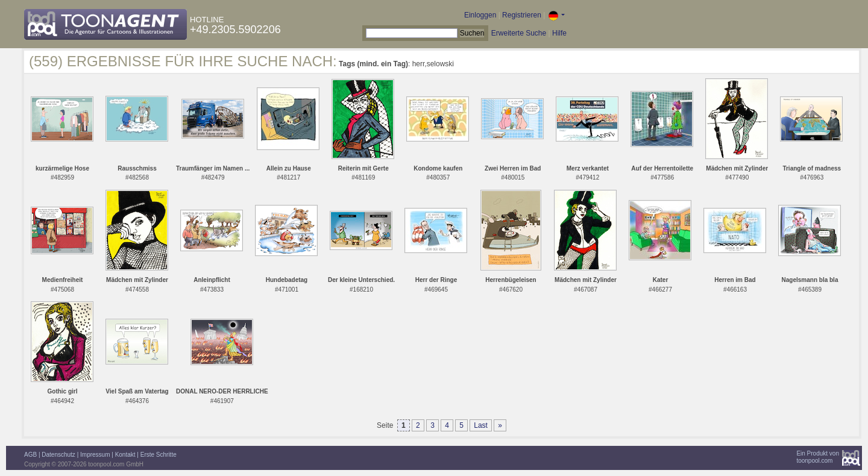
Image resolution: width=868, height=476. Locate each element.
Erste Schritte (159, 455)
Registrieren (522, 15)
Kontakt (125, 455)
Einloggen (480, 15)
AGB (30, 455)
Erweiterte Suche (519, 33)
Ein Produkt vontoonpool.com (818, 457)
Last (481, 425)
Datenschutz (58, 455)
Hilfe (559, 33)
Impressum (95, 455)
